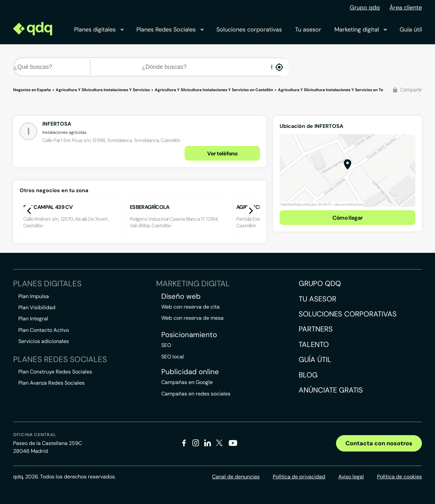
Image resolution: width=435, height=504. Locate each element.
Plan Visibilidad (37, 307)
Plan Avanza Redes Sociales (51, 383)
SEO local (173, 357)
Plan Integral (33, 319)
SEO (166, 345)
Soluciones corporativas (249, 30)
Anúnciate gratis (331, 390)
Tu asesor (308, 30)
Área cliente (406, 8)
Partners (316, 329)
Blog (308, 375)
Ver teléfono (222, 153)
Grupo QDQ (320, 283)
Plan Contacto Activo (44, 330)
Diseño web (181, 296)
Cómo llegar (348, 218)
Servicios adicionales (44, 341)
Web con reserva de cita (190, 307)
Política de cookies (399, 477)
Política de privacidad (299, 477)
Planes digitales (99, 30)
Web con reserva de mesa (192, 318)
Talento (314, 344)
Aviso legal (351, 477)
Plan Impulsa (34, 296)
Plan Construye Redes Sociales (55, 372)
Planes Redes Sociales (170, 30)
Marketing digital (360, 30)
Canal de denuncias (236, 477)
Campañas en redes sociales (196, 394)
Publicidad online (190, 372)
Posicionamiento (189, 335)
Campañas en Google (187, 382)
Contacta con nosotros (379, 443)
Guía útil (411, 30)
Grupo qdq (365, 8)
